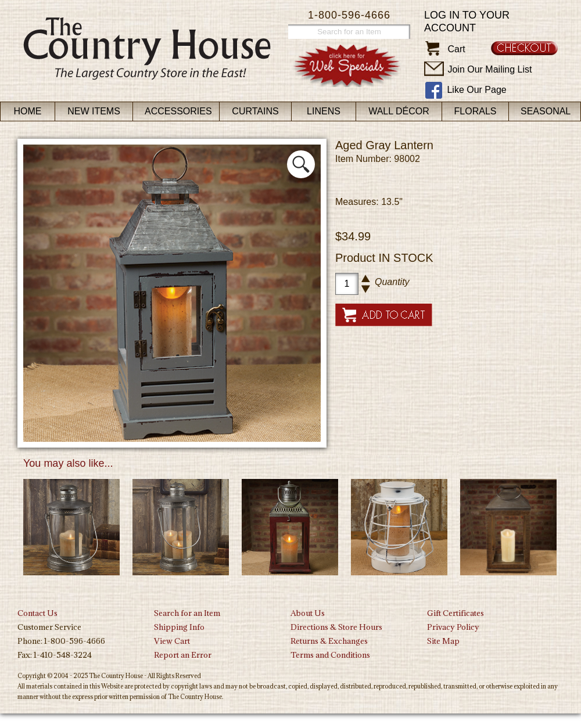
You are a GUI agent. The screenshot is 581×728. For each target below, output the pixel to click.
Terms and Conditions (330, 655)
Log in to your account (467, 21)
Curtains (255, 111)
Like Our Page (476, 90)
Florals (476, 111)
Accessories (178, 111)
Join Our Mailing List (489, 69)
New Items (94, 111)
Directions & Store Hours (336, 627)
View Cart (172, 641)
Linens (324, 111)
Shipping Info (179, 627)
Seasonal (546, 111)
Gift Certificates (456, 613)
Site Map (443, 641)
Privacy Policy (453, 627)
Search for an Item (187, 613)
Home (28, 111)
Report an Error (183, 655)
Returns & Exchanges (329, 641)
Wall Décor (399, 111)
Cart (456, 49)
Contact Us (37, 613)
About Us (308, 613)
